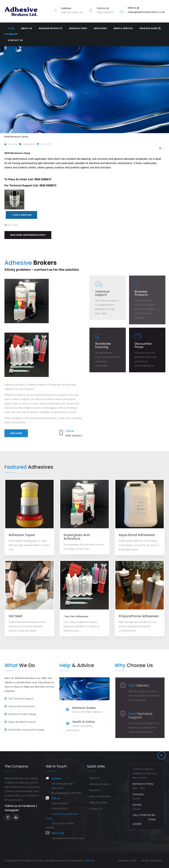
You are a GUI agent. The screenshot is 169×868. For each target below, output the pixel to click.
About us (26, 28)
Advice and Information (20, 707)
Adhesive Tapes (78, 28)
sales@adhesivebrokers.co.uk (146, 12)
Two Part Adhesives (76, 616)
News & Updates (123, 28)
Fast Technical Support (19, 699)
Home (11, 28)
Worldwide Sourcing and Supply (25, 730)
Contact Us (15, 40)
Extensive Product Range (20, 714)
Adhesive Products (51, 28)
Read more (16, 433)
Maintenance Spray (16, 137)
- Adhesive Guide (97, 803)
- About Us (93, 778)
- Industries (93, 790)
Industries (100, 28)
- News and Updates (99, 797)
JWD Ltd (89, 861)
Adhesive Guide (148, 28)
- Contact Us (94, 809)
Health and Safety (152, 861)
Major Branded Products (20, 722)
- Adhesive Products (99, 784)
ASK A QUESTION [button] (21, 215)
